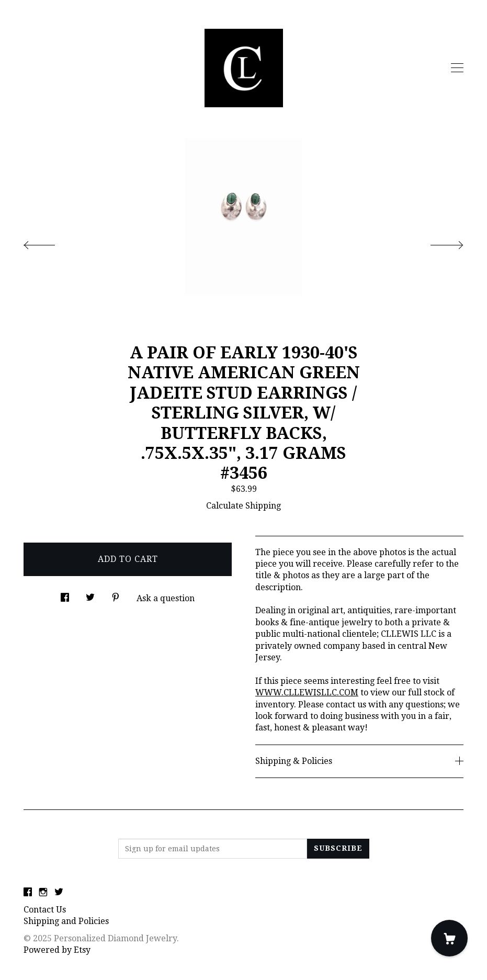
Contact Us (45, 910)
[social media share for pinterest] (116, 595)
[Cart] (449, 938)
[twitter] (59, 892)
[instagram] (43, 892)
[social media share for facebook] (65, 595)
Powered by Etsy (57, 950)
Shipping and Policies (66, 921)
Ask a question (166, 598)
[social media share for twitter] (90, 595)
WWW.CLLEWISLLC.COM (307, 692)
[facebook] (28, 892)
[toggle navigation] (457, 68)
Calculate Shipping (243, 506)
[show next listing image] (437, 242)
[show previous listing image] (50, 242)
